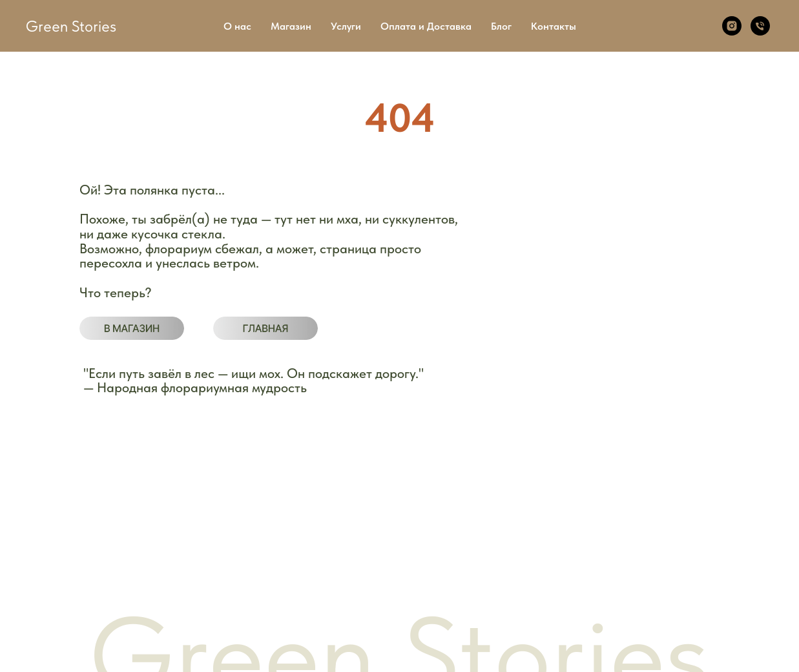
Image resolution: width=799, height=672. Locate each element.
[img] (132, 328)
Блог (501, 26)
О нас (237, 26)
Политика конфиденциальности (280, 520)
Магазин (291, 26)
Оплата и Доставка (426, 26)
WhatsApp (608, 519)
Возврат (230, 561)
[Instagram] (732, 26)
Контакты (554, 26)
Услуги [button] (346, 26)
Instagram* (609, 562)
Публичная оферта (253, 541)
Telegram (605, 541)
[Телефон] (760, 26)
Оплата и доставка (93, 541)
